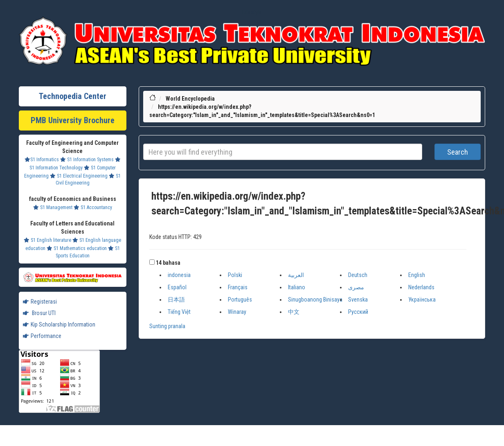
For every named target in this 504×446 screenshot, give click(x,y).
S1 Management (53, 207)
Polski (235, 275)
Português (240, 300)
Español (177, 287)
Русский (358, 312)
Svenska (358, 300)
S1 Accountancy (93, 207)
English (417, 275)
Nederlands (421, 287)
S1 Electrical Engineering (79, 176)
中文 (294, 312)
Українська (422, 300)
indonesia (179, 275)
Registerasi (40, 302)
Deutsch (358, 275)
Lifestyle (252, 12)
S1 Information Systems (87, 160)
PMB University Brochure (73, 120)
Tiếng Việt (179, 312)
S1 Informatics (42, 160)
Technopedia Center (73, 96)
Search (458, 152)
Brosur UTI (39, 313)
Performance (42, 336)
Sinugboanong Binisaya (315, 300)
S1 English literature (47, 240)
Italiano (297, 287)
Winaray (237, 312)
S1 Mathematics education (77, 248)
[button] (152, 262)
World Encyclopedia (190, 99)
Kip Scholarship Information (59, 324)
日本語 (176, 300)
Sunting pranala (167, 326)
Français (238, 287)
